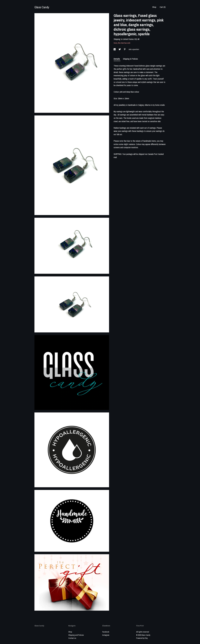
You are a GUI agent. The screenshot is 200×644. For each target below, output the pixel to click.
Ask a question (134, 49)
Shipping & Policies (130, 59)
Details (117, 59)
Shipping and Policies (76, 635)
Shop (154, 7)
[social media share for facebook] (115, 49)
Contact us (72, 638)
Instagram (106, 635)
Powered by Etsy (142, 638)
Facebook (106, 632)
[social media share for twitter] (120, 49)
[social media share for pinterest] (125, 49)
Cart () (163, 7)
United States (128, 39)
